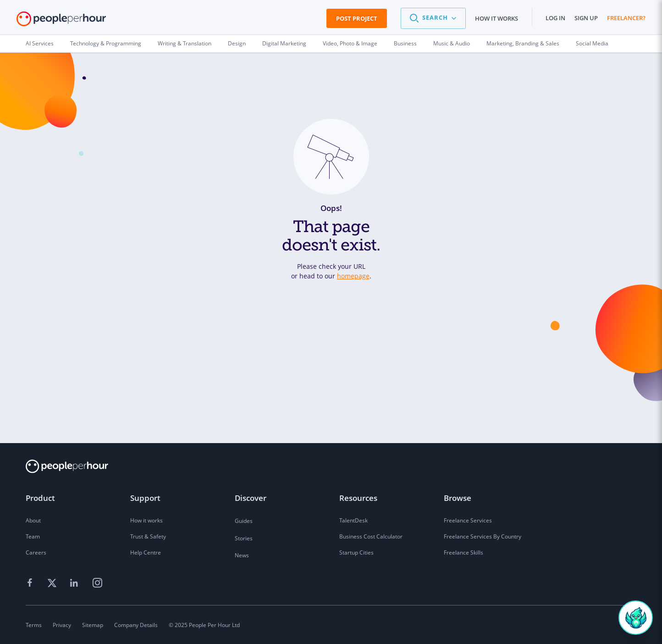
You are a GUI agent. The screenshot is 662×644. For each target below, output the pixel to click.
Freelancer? (626, 18)
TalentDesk (353, 520)
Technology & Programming (106, 43)
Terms (34, 625)
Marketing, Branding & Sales (523, 43)
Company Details (136, 625)
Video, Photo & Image (350, 43)
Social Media (592, 43)
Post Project (357, 18)
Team (33, 536)
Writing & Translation (185, 43)
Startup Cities (356, 552)
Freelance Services (468, 520)
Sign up (586, 18)
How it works (496, 18)
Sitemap (93, 625)
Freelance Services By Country (483, 536)
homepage (353, 276)
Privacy (62, 625)
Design (237, 43)
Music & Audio (452, 43)
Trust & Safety (148, 536)
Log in (555, 18)
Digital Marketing (284, 43)
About (33, 520)
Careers (36, 552)
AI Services (40, 43)
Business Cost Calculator (371, 536)
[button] (433, 18)
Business (405, 43)
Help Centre (146, 552)
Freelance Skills (463, 552)
